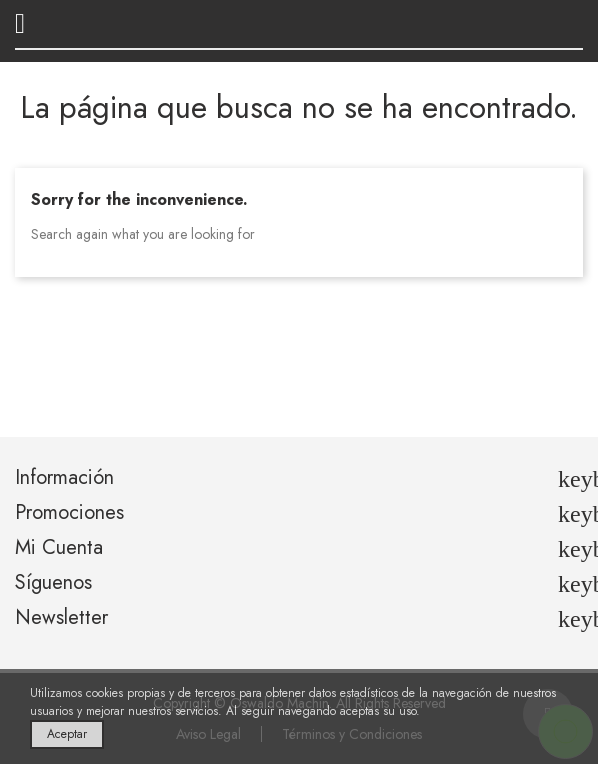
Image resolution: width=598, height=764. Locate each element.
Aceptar (67, 734)
